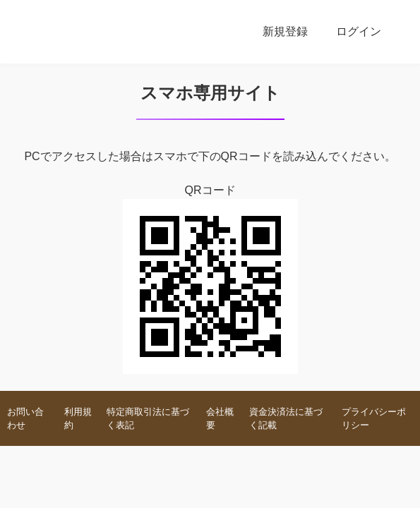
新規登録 (285, 31)
